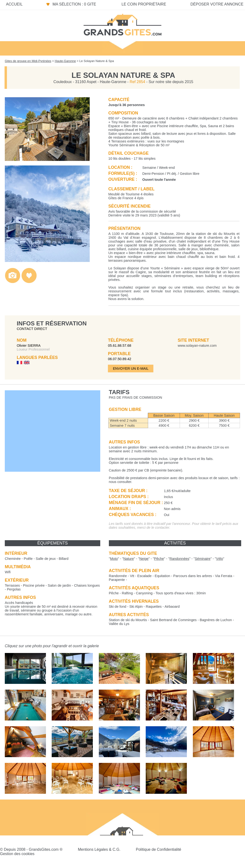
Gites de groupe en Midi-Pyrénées (28, 61)
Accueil (14, 4)
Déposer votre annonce (217, 4)
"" (114, 559)
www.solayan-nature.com (197, 346)
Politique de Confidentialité (159, 849)
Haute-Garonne (65, 61)
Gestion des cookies (17, 854)
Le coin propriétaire (144, 4)
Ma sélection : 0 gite (74, 4)
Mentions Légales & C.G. (99, 849)
